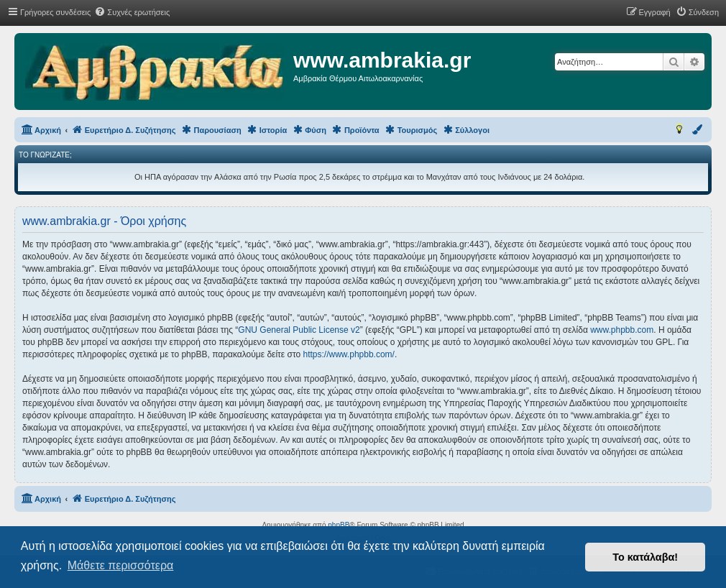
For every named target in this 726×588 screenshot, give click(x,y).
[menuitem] (132, 12)
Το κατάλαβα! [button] (645, 557)
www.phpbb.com (622, 330)
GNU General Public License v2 (299, 330)
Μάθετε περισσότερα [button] (121, 565)
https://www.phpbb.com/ (349, 354)
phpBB (339, 525)
